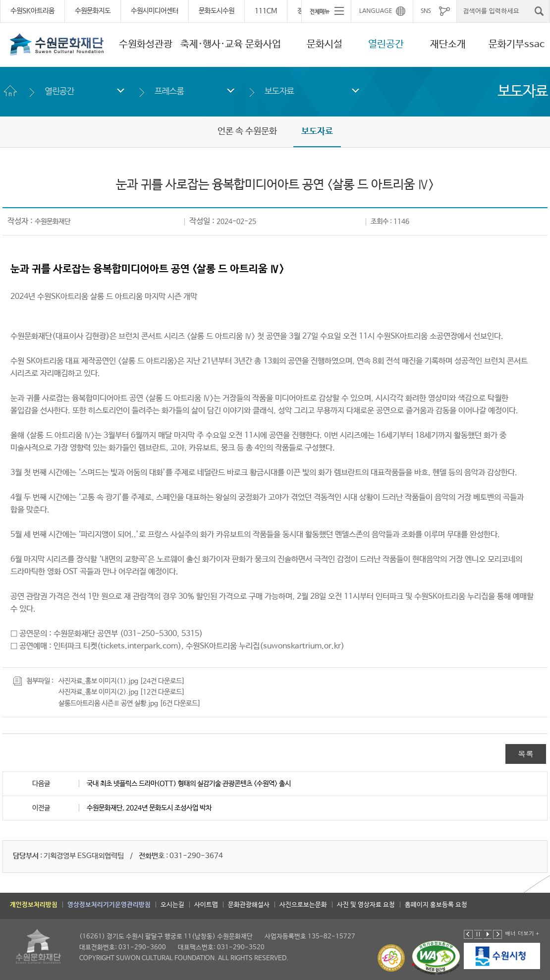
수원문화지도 (93, 11)
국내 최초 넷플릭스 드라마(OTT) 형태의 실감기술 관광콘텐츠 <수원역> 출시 (189, 784)
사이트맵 (206, 905)
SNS (426, 11)
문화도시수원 (217, 11)
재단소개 (448, 44)
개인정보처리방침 (34, 905)
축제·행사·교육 (212, 44)
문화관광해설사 (249, 905)
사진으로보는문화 (303, 905)
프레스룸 (169, 91)
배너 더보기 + (522, 933)
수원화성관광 (146, 44)
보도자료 (279, 91)
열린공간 (386, 44)
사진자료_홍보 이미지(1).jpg (98, 681)
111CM (266, 11)
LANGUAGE (376, 11)
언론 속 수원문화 (247, 131)
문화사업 (263, 44)
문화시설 (325, 44)
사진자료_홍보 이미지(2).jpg (98, 692)
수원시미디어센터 (155, 11)
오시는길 (172, 905)
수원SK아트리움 (32, 11)
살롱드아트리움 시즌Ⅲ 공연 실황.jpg (108, 703)
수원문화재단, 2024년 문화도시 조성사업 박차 (149, 808)
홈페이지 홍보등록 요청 (436, 905)
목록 (526, 754)
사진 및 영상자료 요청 (366, 905)
